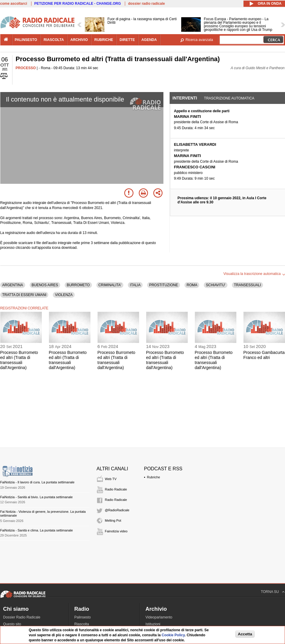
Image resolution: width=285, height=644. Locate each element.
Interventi (185, 98)
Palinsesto (83, 617)
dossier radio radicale (147, 4)
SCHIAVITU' (215, 285)
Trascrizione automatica (229, 98)
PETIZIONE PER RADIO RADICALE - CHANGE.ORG (78, 4)
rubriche (104, 40)
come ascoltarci (14, 4)
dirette (127, 40)
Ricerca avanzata (199, 40)
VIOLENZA (64, 295)
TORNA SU (270, 592)
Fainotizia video (116, 531)
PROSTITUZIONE (164, 285)
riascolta (54, 40)
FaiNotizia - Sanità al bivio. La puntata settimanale (37, 497)
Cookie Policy (173, 635)
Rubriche (154, 477)
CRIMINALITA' (110, 285)
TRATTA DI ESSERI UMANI (24, 295)
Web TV (111, 479)
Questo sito (12, 624)
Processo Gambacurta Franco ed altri (264, 355)
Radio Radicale (116, 489)
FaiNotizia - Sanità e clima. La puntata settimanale (37, 530)
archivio (79, 40)
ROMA (192, 285)
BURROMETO (78, 285)
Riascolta (82, 624)
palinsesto (26, 40)
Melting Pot (113, 520)
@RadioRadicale (117, 510)
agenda (149, 40)
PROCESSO (26, 68)
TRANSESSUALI (247, 285)
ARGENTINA (13, 285)
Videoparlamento (159, 617)
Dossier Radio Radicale (22, 617)
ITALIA (135, 285)
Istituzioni (153, 624)
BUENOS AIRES (45, 285)
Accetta (245, 634)
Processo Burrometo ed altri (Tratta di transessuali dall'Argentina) (19, 360)
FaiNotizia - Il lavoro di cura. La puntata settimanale (38, 482)
